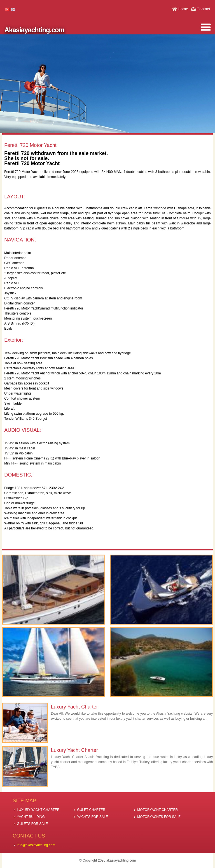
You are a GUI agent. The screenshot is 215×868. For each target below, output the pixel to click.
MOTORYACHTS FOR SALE (159, 817)
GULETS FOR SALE (32, 824)
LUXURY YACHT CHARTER (38, 810)
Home (183, 9)
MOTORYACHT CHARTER (157, 810)
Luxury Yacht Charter (74, 707)
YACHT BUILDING (31, 817)
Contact (203, 9)
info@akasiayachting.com (36, 845)
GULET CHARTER (91, 810)
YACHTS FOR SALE (92, 817)
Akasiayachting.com (34, 30)
